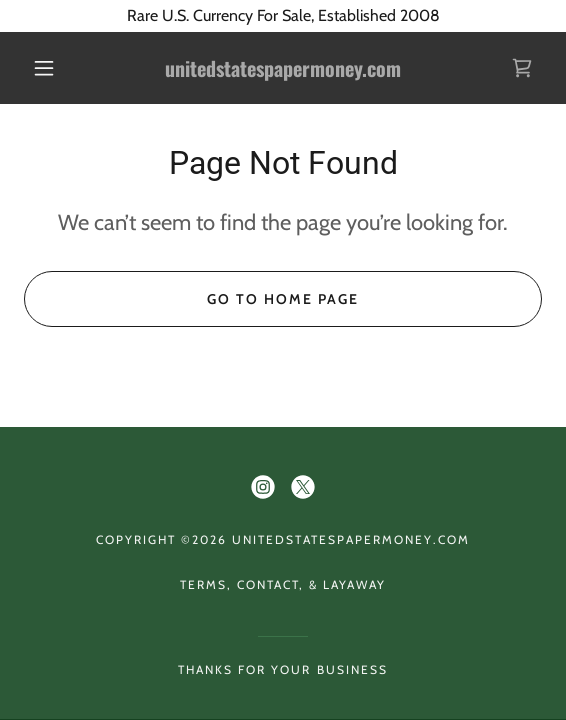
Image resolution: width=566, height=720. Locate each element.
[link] (283, 68)
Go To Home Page (283, 299)
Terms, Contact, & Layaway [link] (283, 584)
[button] (50, 68)
